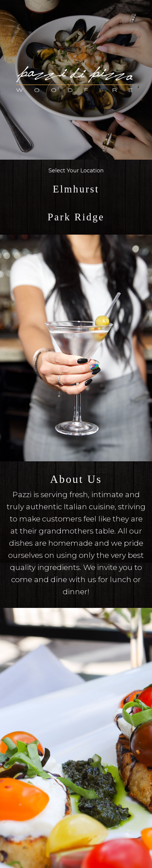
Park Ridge (76, 217)
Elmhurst (76, 189)
